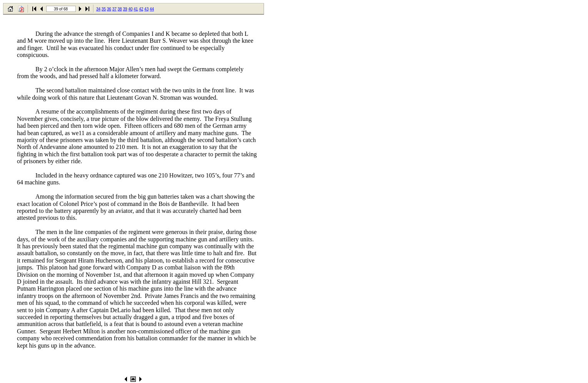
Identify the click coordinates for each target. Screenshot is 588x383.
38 (120, 9)
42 (141, 9)
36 (109, 9)
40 (130, 9)
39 (125, 9)
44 (152, 9)
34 (98, 9)
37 (114, 9)
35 (104, 9)
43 (146, 9)
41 (136, 9)
